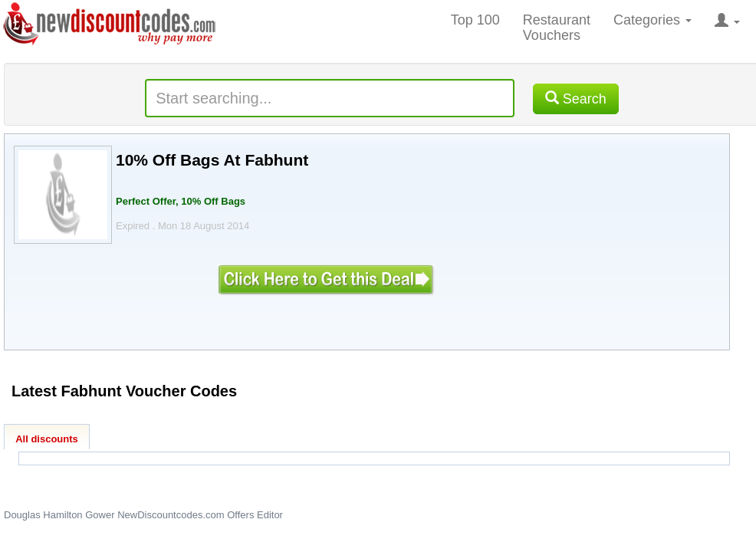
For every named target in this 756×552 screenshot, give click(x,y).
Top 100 (475, 20)
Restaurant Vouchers (557, 28)
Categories (652, 20)
